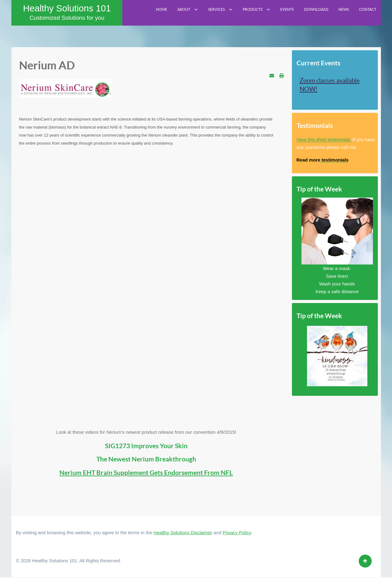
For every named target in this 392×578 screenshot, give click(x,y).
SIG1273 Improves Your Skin (146, 447)
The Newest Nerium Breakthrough (146, 460)
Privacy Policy (237, 533)
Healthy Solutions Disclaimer (183, 533)
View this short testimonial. (324, 141)
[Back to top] (365, 562)
